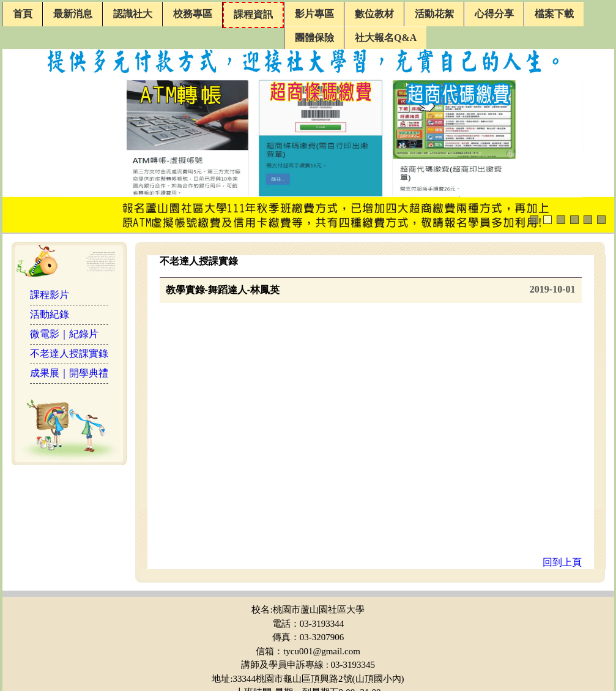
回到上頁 (562, 562)
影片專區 (314, 14)
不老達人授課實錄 (69, 353)
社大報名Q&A (386, 38)
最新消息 (73, 14)
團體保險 (314, 38)
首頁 (23, 14)
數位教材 (374, 14)
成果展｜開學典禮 (69, 373)
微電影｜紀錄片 (64, 334)
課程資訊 (253, 14)
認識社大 (133, 14)
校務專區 (193, 14)
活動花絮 (434, 14)
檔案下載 (554, 14)
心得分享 (494, 14)
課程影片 (50, 295)
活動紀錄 (50, 314)
